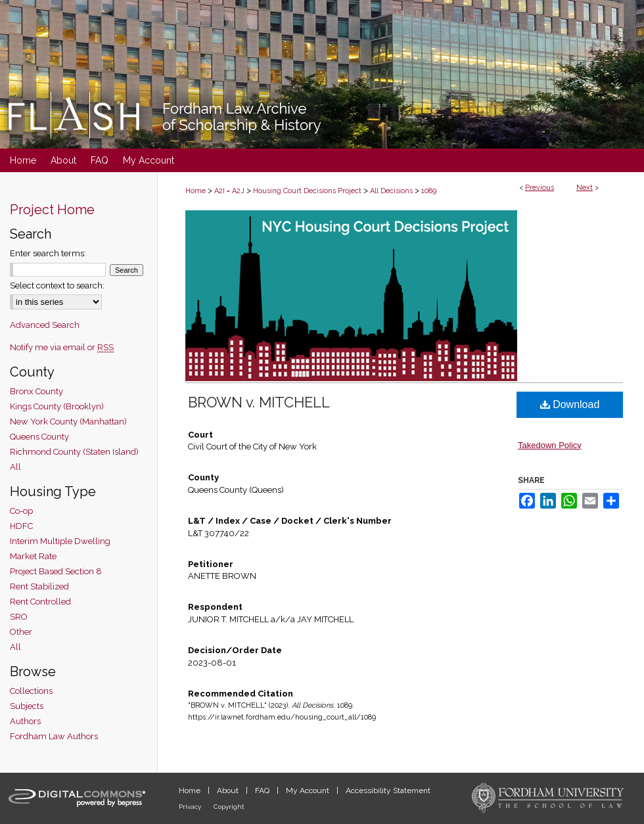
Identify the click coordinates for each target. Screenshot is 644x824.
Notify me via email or (62, 347)
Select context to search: (57, 286)
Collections (31, 691)
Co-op (21, 511)
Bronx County (36, 391)
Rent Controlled (40, 602)
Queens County (39, 437)
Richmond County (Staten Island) (74, 452)
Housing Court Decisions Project (307, 191)
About (229, 790)
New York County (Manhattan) (68, 422)
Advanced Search (45, 325)
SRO (19, 617)
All (15, 467)
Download (570, 404)
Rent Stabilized (39, 586)
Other (21, 632)
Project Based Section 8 (56, 571)
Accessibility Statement (388, 790)
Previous (540, 188)
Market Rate (33, 556)
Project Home (52, 210)
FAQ (263, 790)
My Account (309, 790)
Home (195, 191)
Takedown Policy (550, 445)
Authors (25, 721)
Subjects (27, 706)
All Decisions (391, 191)
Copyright (229, 807)
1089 (429, 191)
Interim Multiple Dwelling (60, 541)
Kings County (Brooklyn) (57, 406)
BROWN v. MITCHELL (259, 402)
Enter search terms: (48, 253)
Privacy (191, 807)
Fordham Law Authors (54, 736)
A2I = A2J (229, 191)
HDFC (21, 526)
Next (585, 188)
